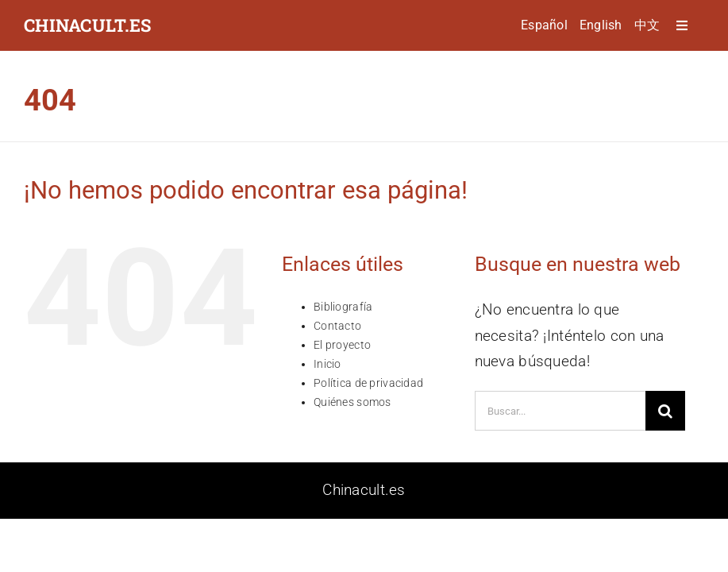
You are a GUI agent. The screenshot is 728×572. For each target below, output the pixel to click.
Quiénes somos (352, 402)
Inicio (327, 364)
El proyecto (342, 345)
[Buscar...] (560, 411)
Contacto (337, 326)
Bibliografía (343, 307)
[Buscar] (665, 411)
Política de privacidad (368, 383)
